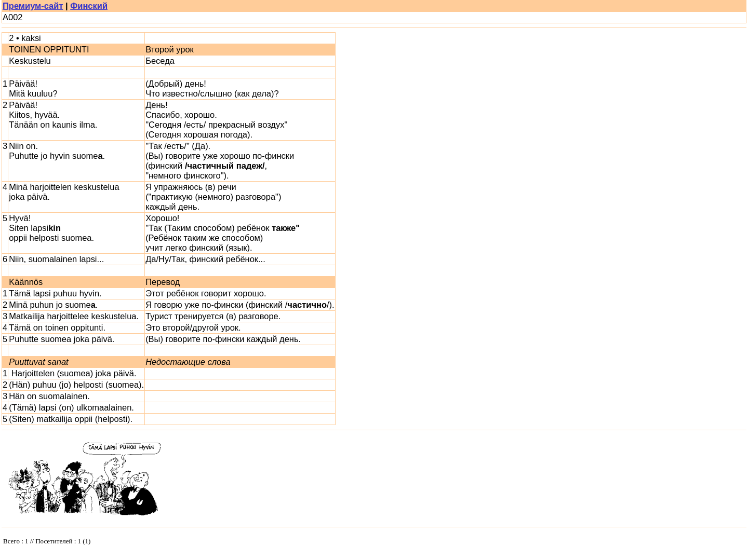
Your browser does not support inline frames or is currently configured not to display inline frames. (79, 543)
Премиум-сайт (33, 6)
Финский (89, 6)
